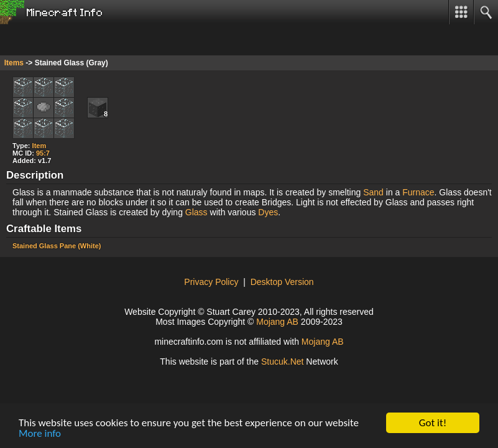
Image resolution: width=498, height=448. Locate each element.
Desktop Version (282, 282)
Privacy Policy (211, 282)
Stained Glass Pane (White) (57, 246)
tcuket (283, 362)
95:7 (43, 153)
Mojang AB (277, 322)
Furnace (418, 192)
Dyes (268, 212)
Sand (373, 192)
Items (14, 63)
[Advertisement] (99, 40)
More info (40, 434)
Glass (196, 212)
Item (39, 146)
